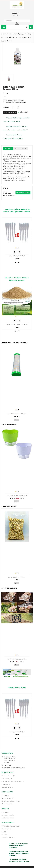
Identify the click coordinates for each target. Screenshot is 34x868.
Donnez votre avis (23, 193)
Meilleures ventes (8, 818)
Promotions (6, 796)
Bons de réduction (8, 837)
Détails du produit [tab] (21, 148)
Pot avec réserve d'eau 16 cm (17, 496)
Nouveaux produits (8, 798)
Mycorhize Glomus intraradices (17, 325)
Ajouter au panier (10, 112)
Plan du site (6, 784)
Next (18, 420)
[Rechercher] (17, 21)
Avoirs (4, 832)
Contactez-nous (7, 787)
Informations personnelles (11, 826)
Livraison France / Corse (10, 776)
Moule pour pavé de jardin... (17, 659)
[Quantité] (15, 107)
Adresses (5, 835)
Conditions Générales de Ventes (13, 782)
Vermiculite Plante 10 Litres (17, 577)
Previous (16, 420)
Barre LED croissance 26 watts (17, 414)
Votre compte (8, 823)
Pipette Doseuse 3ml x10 (17, 256)
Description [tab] (8, 148)
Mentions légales (7, 779)
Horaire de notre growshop (11, 801)
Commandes (6, 829)
